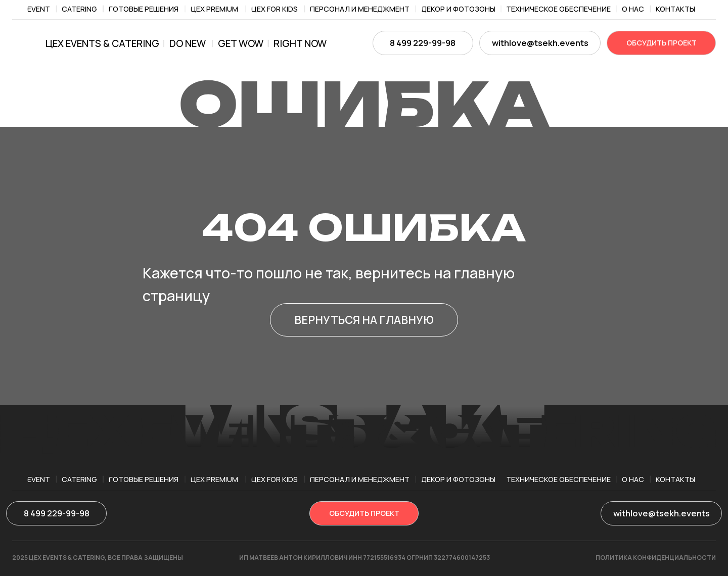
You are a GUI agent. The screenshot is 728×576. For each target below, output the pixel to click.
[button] (661, 43)
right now (300, 43)
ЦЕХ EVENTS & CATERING (102, 43)
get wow (241, 43)
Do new (188, 43)
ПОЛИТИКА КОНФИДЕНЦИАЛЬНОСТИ (656, 558)
